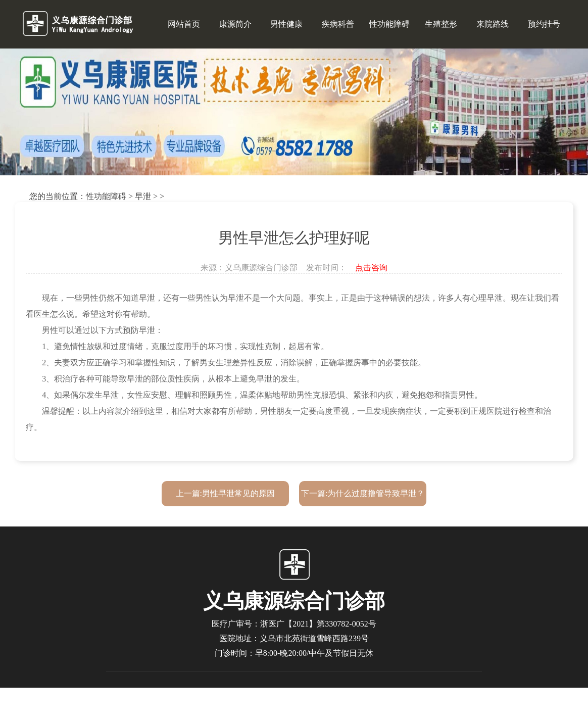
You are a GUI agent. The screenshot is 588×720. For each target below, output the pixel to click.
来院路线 (493, 24)
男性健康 (286, 24)
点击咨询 (371, 268)
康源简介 (235, 24)
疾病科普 (338, 24)
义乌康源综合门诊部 (261, 268)
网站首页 (184, 24)
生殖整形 (441, 24)
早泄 (143, 196)
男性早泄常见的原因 (238, 493)
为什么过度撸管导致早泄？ (376, 493)
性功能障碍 (389, 24)
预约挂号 (544, 24)
